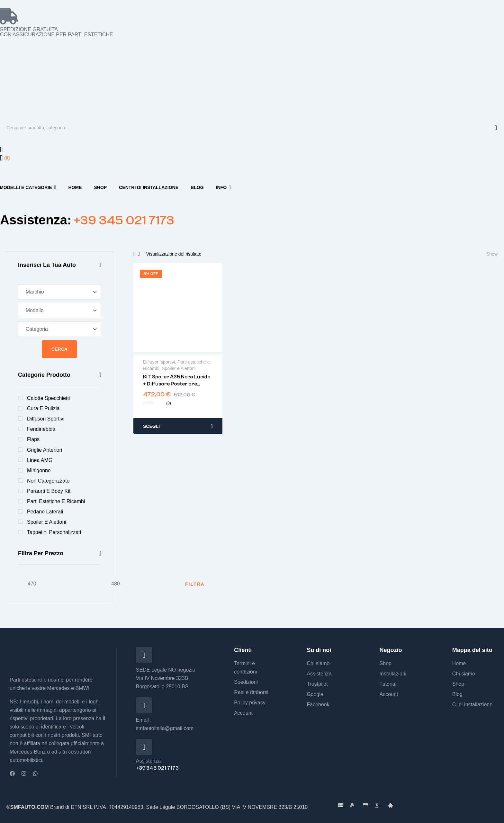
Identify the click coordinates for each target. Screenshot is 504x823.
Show (492, 254)
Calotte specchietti (48, 398)
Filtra (195, 584)
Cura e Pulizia (43, 408)
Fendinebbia (41, 429)
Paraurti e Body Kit (49, 491)
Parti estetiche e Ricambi (56, 501)
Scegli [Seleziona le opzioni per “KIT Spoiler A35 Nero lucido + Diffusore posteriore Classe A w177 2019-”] (151, 426)
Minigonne (39, 470)
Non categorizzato (48, 481)
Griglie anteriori (45, 450)
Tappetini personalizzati (54, 532)
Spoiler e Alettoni (47, 522)
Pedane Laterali (45, 512)
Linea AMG (40, 460)
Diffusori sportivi (46, 419)
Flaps (33, 439)
